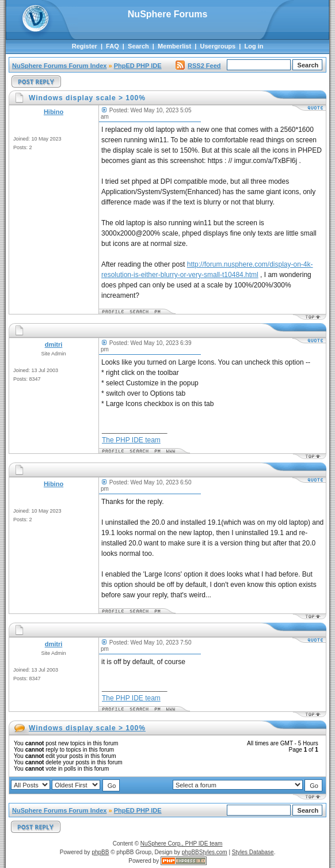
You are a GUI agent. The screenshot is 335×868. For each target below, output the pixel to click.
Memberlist (174, 46)
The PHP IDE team (131, 440)
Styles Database (253, 852)
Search (138, 46)
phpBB (100, 852)
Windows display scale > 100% (87, 728)
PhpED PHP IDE (138, 66)
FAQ (113, 46)
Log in (254, 46)
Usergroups (218, 46)
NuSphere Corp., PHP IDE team (182, 844)
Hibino (54, 112)
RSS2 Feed (198, 66)
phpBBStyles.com (205, 852)
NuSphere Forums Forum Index (59, 66)
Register (85, 46)
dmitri (54, 344)
